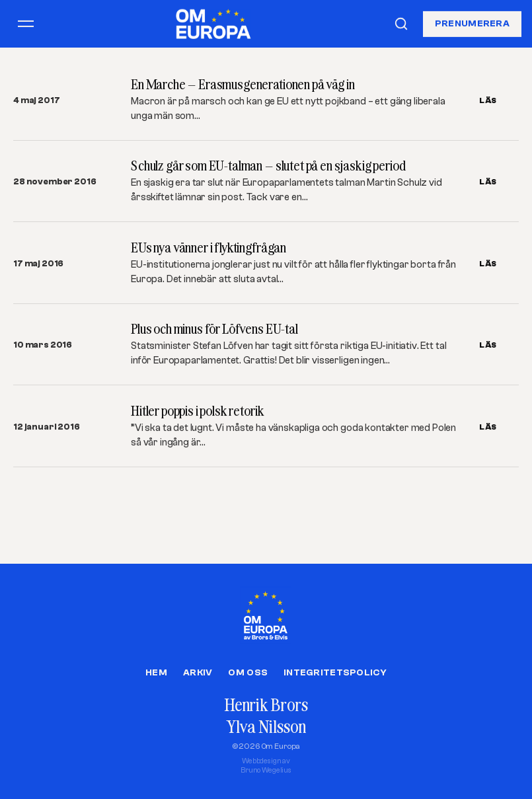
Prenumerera (472, 23)
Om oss (248, 673)
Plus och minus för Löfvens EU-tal (214, 329)
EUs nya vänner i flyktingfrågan (209, 247)
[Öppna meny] (26, 24)
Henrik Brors (266, 705)
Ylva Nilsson (266, 727)
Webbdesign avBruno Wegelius (266, 766)
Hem (156, 673)
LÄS (488, 100)
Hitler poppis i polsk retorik (197, 411)
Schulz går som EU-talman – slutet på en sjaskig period (268, 166)
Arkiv (198, 673)
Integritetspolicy (335, 673)
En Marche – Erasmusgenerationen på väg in (243, 84)
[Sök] (401, 24)
